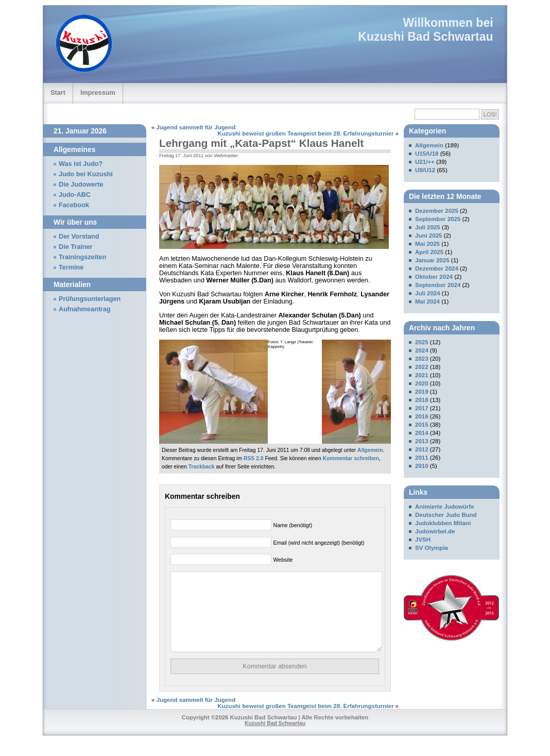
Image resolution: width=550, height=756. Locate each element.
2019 (422, 392)
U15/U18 (427, 154)
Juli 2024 (428, 293)
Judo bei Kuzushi (86, 174)
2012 (422, 449)
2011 (422, 458)
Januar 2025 (432, 260)
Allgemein (370, 450)
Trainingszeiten (82, 257)
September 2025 (438, 219)
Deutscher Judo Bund (446, 515)
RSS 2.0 (254, 458)
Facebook (74, 205)
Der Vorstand (79, 237)
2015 (422, 425)
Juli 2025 (428, 227)
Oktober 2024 (434, 277)
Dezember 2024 (437, 268)
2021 (422, 375)
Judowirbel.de (435, 531)
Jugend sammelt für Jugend (196, 127)
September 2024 (438, 285)
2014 (422, 433)
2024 (422, 350)
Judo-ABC (75, 195)
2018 (422, 400)
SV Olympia (432, 548)
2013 (422, 441)
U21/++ (425, 162)
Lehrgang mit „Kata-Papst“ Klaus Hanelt (261, 143)
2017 (422, 408)
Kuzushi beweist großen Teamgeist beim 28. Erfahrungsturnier (305, 133)
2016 (422, 416)
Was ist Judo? (81, 164)
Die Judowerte (81, 184)
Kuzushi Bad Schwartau (425, 37)
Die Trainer (75, 247)
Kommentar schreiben (351, 458)
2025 (422, 342)
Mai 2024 (427, 301)
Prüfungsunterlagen (90, 299)
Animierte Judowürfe (445, 507)
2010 (422, 466)
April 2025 (429, 252)
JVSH (423, 540)
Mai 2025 (427, 244)
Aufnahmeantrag (85, 309)
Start (58, 93)
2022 (422, 367)
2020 (422, 383)
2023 (422, 359)
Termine (71, 267)
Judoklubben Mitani (443, 523)
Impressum (98, 93)
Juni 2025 (429, 236)
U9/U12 (425, 170)
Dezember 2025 (437, 211)
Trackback (202, 467)
